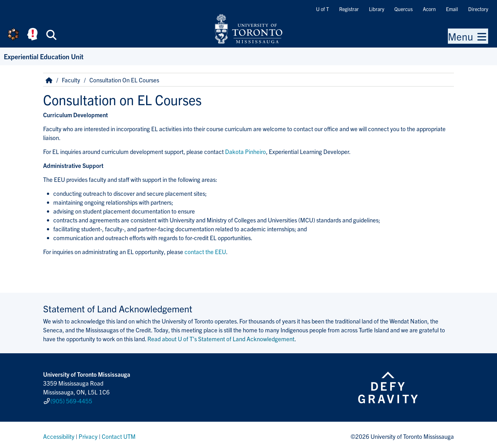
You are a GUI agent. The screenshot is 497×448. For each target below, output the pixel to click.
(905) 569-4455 (71, 400)
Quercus (403, 9)
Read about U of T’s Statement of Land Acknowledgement (221, 339)
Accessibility (59, 433)
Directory (478, 9)
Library (377, 9)
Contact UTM (119, 433)
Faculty (71, 80)
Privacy (88, 433)
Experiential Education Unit (44, 56)
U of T (323, 9)
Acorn (429, 9)
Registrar (349, 9)
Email (452, 9)
